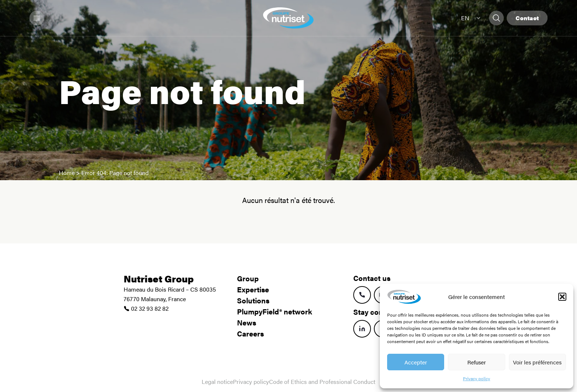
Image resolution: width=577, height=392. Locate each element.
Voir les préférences (537, 362)
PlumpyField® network (275, 311)
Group (248, 278)
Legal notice (217, 382)
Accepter (416, 362)
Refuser (477, 362)
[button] (562, 297)
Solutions (253, 300)
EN (471, 18)
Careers (250, 333)
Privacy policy (477, 378)
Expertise (253, 289)
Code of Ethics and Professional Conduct (322, 382)
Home (67, 173)
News (247, 322)
